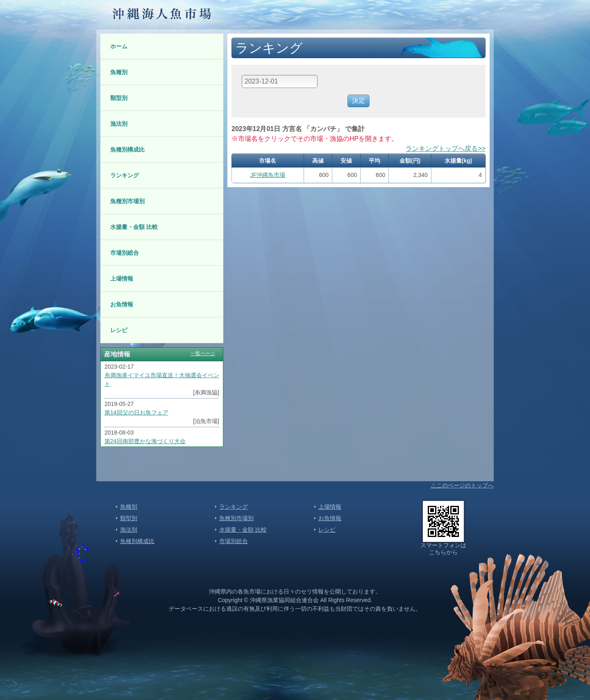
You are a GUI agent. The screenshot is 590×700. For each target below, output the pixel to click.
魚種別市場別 (127, 201)
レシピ (119, 330)
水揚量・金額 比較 (134, 227)
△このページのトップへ (462, 485)
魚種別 (119, 72)
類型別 (119, 98)
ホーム (119, 46)
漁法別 (119, 124)
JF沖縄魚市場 (268, 175)
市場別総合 (125, 253)
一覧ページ (203, 353)
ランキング (125, 175)
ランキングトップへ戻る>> (446, 148)
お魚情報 (122, 304)
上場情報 (122, 279)
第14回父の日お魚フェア (136, 412)
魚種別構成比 (127, 150)
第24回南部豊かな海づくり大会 (145, 441)
